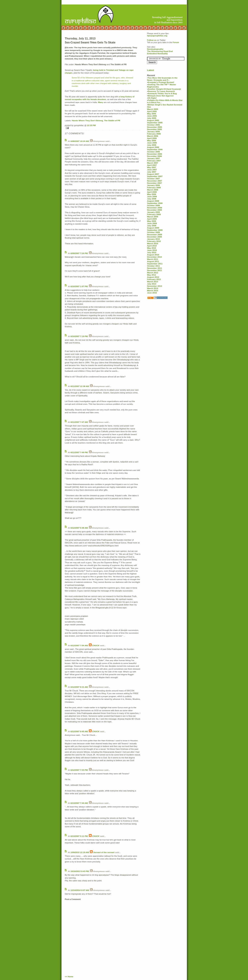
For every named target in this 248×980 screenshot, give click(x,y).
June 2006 (152, 143)
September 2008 (155, 203)
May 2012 (152, 275)
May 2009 (152, 221)
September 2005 (155, 123)
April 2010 (152, 246)
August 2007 (153, 174)
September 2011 (155, 264)
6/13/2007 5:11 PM (79, 836)
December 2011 (154, 270)
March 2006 (153, 136)
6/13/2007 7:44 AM (79, 803)
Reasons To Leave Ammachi (161, 91)
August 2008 (153, 201)
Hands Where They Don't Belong (87, 120)
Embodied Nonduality (157, 53)
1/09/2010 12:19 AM (80, 852)
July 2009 (152, 226)
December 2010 (154, 257)
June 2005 (152, 116)
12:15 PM (91, 125)
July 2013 (152, 284)
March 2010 (153, 243)
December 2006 (154, 156)
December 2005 (154, 129)
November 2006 (154, 154)
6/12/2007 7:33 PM (79, 770)
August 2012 (153, 277)
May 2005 (152, 114)
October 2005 (153, 125)
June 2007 (152, 170)
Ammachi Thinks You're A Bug (162, 93)
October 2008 (153, 205)
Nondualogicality (155, 49)
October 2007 (153, 179)
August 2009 (153, 228)
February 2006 (154, 134)
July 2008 (152, 199)
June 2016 (152, 293)
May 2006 (152, 140)
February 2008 (154, 187)
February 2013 (154, 279)
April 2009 (152, 219)
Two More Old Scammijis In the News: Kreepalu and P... (162, 79)
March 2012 (153, 273)
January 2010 (153, 239)
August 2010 (153, 255)
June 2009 (152, 223)
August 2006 (153, 147)
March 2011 (153, 259)
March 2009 (153, 217)
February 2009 (154, 214)
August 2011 (153, 261)
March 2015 (153, 290)
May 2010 (152, 248)
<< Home (69, 976)
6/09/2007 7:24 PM (79, 253)
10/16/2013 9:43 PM (80, 871)
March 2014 (153, 288)
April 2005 (152, 111)
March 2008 (153, 190)
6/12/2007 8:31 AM (79, 687)
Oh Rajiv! (152, 98)
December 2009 (154, 237)
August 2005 (153, 120)
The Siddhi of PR (112, 120)
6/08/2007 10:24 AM (80, 141)
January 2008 (153, 185)
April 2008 (152, 192)
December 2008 (154, 210)
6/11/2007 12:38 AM (80, 386)
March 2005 (153, 109)
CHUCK (96, 645)
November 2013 (154, 286)
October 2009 (153, 232)
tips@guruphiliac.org (157, 36)
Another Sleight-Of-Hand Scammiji (164, 89)
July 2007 (152, 172)
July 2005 (152, 118)
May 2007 (152, 167)
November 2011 (154, 268)
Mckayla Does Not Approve (161, 96)
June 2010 (152, 250)
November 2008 (154, 208)
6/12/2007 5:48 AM (79, 528)
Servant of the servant (104, 852)
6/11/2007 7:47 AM (79, 422)
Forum (176, 42)
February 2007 (154, 161)
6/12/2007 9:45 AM (79, 731)
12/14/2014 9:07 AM (80, 890)
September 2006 (155, 149)
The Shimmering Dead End (160, 51)
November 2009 (154, 234)
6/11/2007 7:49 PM (79, 452)
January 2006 (153, 131)
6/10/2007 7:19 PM (79, 336)
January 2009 (153, 212)
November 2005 (154, 127)
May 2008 (152, 194)
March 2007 (153, 163)
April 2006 (152, 138)
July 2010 (152, 252)
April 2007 (152, 165)
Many (101, 102)
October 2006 (153, 152)
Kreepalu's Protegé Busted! (161, 82)
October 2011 (153, 266)
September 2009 (155, 230)
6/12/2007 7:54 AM (79, 645)
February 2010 (154, 241)
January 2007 (153, 158)
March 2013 (153, 282)
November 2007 (154, 181)
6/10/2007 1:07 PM (79, 286)
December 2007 (154, 183)
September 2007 (155, 176)
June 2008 (152, 196)
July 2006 (152, 145)
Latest (151, 70)
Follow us (152, 40)
